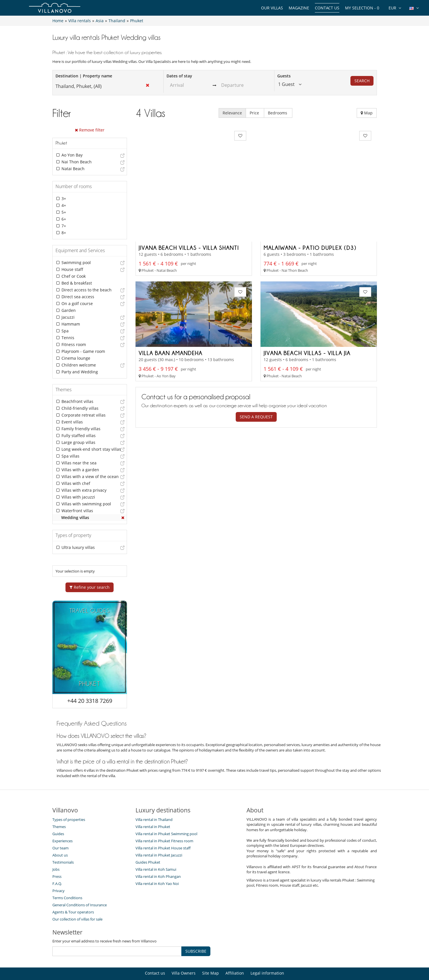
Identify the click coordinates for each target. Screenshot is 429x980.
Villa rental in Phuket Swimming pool (166, 816)
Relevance (232, 113)
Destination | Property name (84, 76)
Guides (58, 816)
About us (60, 837)
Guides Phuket (148, 844)
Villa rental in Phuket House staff (163, 830)
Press (57, 858)
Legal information (267, 955)
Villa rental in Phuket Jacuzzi (159, 837)
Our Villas (272, 8)
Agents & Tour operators (73, 894)
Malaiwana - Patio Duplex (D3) (310, 197)
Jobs (56, 851)
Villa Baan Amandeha (171, 302)
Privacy (58, 872)
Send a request (256, 366)
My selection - (362, 8)
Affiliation (235, 955)
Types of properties (69, 801)
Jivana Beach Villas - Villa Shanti (189, 197)
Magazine (299, 8)
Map (367, 113)
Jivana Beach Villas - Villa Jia (307, 302)
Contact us (327, 8)
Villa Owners (184, 955)
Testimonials (63, 844)
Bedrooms (278, 113)
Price (255, 113)
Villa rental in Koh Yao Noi (157, 865)
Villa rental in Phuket (153, 808)
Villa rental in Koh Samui (156, 851)
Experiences (62, 823)
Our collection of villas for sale (77, 901)
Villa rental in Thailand (154, 801)
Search (362, 81)
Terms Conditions (67, 880)
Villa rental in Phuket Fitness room (164, 823)
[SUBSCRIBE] (117, 933)
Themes (59, 808)
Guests (284, 76)
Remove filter (90, 130)
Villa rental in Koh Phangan (158, 858)
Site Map (211, 955)
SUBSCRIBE (196, 933)
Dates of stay (179, 76)
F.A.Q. (57, 865)
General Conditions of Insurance (80, 887)
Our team (60, 830)
